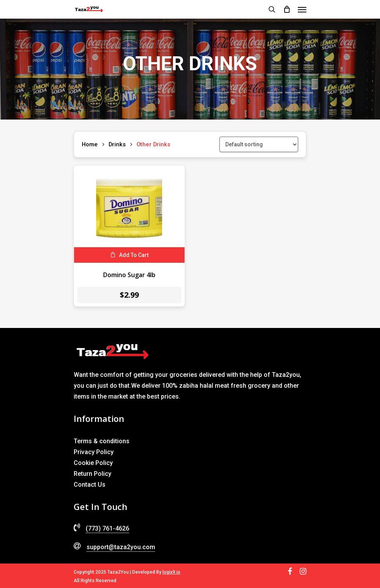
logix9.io (171, 572)
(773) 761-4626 (107, 528)
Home (90, 144)
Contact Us (90, 485)
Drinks (117, 144)
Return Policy (92, 474)
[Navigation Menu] (302, 9)
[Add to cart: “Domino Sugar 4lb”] (129, 255)
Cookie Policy (93, 463)
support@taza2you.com (121, 547)
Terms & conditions (102, 441)
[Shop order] (259, 144)
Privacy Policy (94, 452)
